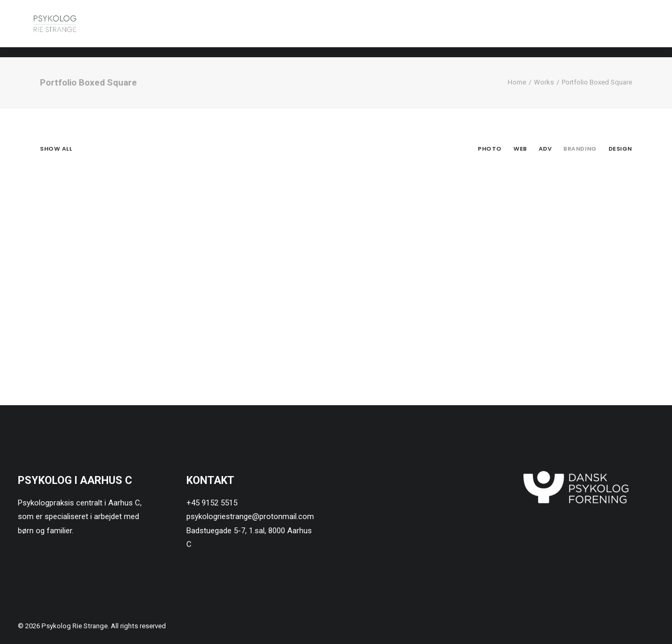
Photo (490, 149)
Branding (580, 149)
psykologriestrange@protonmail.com (250, 516)
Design (620, 149)
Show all (56, 149)
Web (520, 149)
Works (544, 82)
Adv (545, 149)
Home (517, 82)
